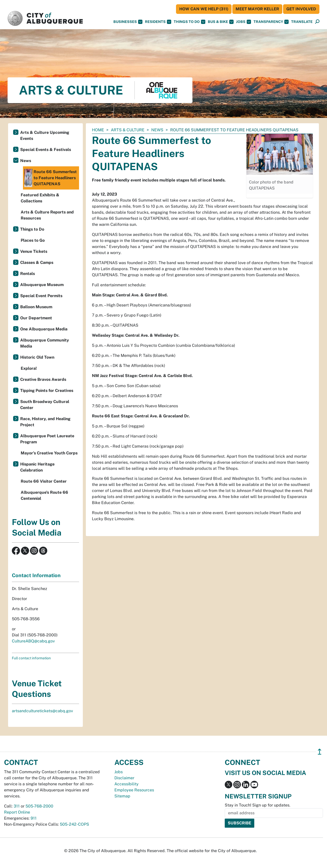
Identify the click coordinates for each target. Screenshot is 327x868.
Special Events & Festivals (46, 150)
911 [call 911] (34, 818)
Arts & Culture (128, 130)
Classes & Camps (37, 262)
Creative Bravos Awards (43, 379)
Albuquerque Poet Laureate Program (47, 439)
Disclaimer (124, 778)
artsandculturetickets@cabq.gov (42, 711)
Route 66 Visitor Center (44, 481)
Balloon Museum (36, 307)
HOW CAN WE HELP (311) (204, 9)
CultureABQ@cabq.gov (33, 641)
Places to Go (33, 240)
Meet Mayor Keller (257, 9)
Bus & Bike (221, 22)
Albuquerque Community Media (45, 343)
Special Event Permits (41, 296)
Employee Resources (134, 790)
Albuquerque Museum (42, 285)
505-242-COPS (74, 824)
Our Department (36, 318)
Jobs (244, 22)
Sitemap (122, 796)
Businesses (128, 22)
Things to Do (32, 229)
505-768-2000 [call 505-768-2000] (39, 806)
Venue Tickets (34, 251)
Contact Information (36, 575)
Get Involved (301, 9)
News (157, 130)
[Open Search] (317, 22)
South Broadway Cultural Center (45, 405)
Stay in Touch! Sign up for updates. (258, 805)
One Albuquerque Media (44, 329)
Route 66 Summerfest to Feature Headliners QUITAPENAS (51, 178)
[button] (302, 22)
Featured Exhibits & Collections (40, 198)
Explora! (29, 368)
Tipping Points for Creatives (47, 391)
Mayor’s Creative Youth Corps (49, 453)
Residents (158, 22)
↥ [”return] (320, 752)
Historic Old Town (37, 357)
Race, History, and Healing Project (45, 422)
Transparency (271, 22)
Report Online (17, 812)
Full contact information (31, 658)
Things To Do (190, 22)
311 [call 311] (17, 806)
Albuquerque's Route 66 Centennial (44, 495)
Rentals (28, 274)
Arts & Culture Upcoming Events (45, 135)
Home (98, 130)
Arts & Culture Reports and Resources (47, 215)
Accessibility (127, 784)
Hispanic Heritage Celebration (37, 467)
